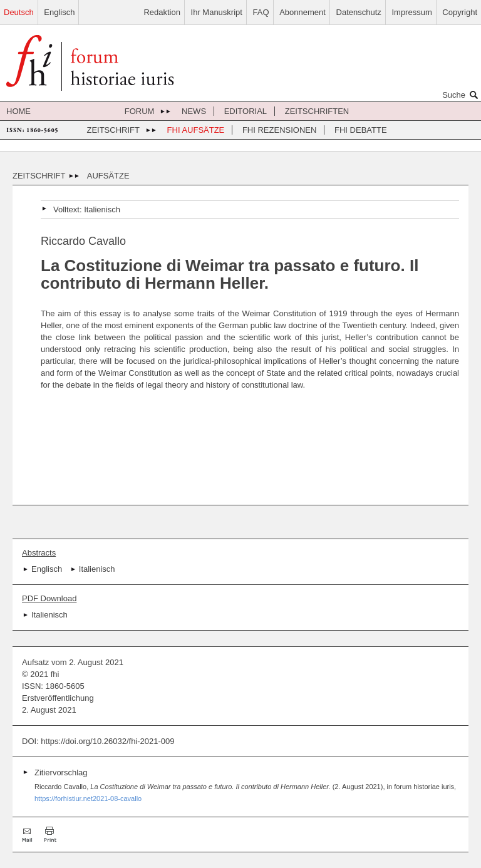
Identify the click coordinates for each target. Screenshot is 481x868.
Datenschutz (359, 12)
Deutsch (19, 12)
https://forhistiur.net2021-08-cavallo (88, 798)
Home (18, 111)
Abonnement (303, 12)
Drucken (50, 834)
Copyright (460, 12)
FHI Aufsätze (196, 130)
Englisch (59, 12)
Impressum (411, 12)
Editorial (246, 111)
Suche (462, 95)
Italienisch (102, 209)
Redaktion (162, 12)
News (194, 111)
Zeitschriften (317, 111)
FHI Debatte (361, 130)
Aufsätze (108, 176)
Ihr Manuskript (217, 12)
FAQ (261, 12)
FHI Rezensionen (279, 130)
